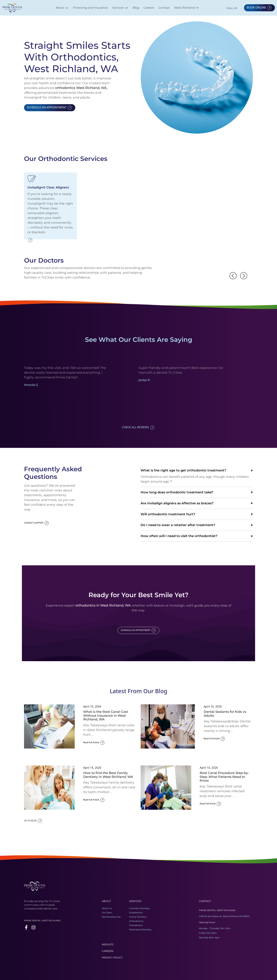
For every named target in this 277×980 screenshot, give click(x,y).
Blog (136, 8)
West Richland (187, 8)
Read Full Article (94, 742)
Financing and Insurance (90, 8)
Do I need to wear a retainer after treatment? (197, 525)
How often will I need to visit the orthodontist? (197, 536)
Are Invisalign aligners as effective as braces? (197, 503)
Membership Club (111, 917)
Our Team (107, 913)
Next (242, 357)
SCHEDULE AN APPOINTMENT (50, 107)
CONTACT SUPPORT (37, 523)
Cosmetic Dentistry (139, 908)
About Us (107, 908)
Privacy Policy (112, 958)
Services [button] (120, 8)
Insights (108, 944)
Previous (231, 357)
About (62, 8)
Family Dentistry (138, 917)
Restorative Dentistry (140, 930)
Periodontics (136, 925)
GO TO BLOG (33, 821)
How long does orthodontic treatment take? (197, 492)
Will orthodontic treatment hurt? (197, 514)
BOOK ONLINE (259, 7)
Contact (164, 8)
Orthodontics (136, 921)
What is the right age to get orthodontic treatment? (197, 471)
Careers (149, 8)
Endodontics (136, 913)
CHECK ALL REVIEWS (139, 427)
